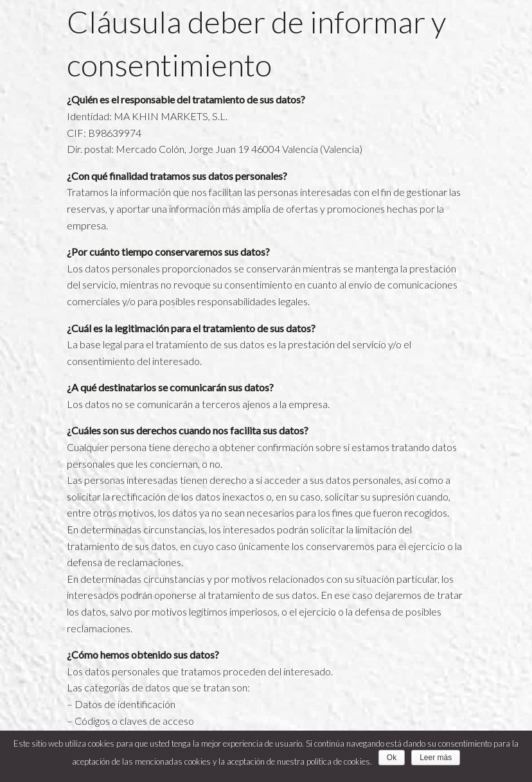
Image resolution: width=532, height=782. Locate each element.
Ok (392, 758)
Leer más (436, 758)
